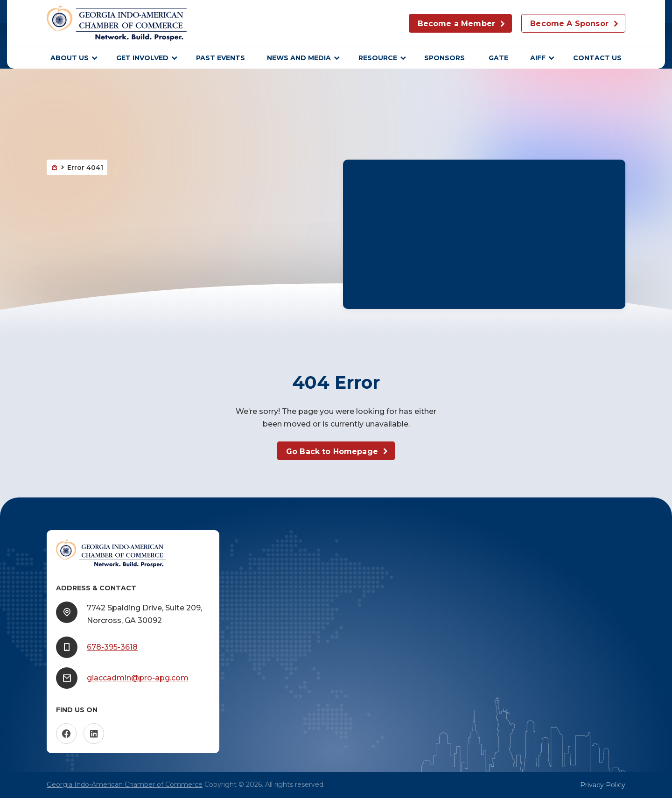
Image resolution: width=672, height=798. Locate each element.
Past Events (220, 58)
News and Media (299, 58)
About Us (70, 58)
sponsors (445, 58)
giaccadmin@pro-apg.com (138, 678)
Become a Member (456, 24)
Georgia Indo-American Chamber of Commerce (125, 784)
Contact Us (597, 58)
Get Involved (142, 58)
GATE (498, 58)
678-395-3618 (112, 647)
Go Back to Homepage (332, 451)
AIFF (538, 58)
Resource (378, 58)
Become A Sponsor (569, 24)
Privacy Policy (603, 785)
